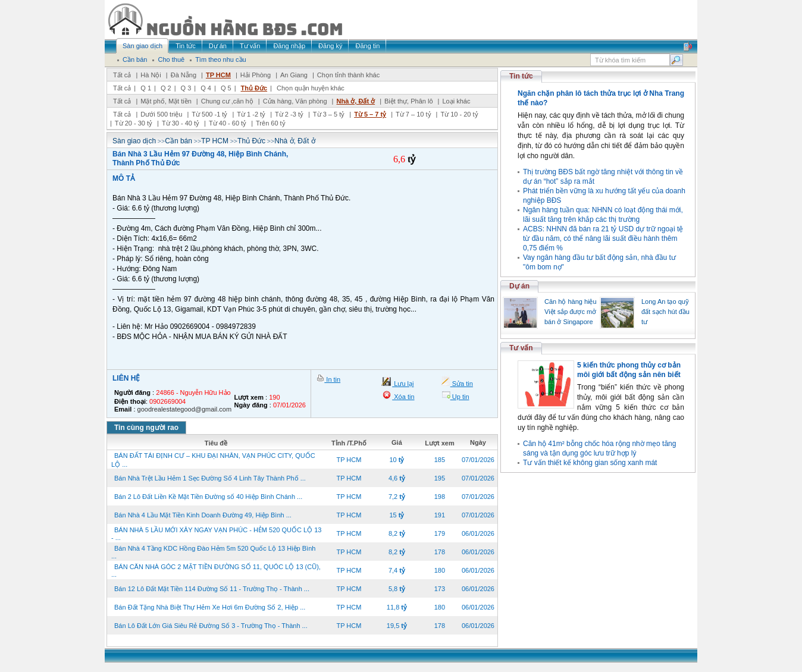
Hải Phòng (256, 75)
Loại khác (456, 101)
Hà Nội (151, 75)
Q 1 (146, 88)
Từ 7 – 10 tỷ (413, 114)
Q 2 (166, 88)
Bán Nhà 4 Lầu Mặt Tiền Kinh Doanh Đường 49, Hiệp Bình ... (203, 515)
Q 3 (186, 88)
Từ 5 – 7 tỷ (370, 114)
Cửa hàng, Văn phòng (295, 101)
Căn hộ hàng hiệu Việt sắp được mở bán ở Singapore (571, 312)
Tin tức (521, 76)
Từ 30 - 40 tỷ (181, 123)
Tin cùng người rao (146, 428)
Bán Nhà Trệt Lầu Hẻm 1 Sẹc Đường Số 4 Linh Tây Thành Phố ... (210, 478)
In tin (332, 379)
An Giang (294, 75)
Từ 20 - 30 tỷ (134, 123)
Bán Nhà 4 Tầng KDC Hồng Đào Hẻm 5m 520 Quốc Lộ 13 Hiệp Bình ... (213, 552)
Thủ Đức (254, 88)
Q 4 (206, 88)
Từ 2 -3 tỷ (289, 114)
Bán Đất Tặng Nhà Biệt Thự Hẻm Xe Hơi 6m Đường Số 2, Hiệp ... (210, 607)
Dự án (519, 286)
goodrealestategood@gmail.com (185, 409)
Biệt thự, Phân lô (409, 101)
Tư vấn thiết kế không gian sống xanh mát (590, 463)
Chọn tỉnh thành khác (348, 75)
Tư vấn (521, 348)
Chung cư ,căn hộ (227, 101)
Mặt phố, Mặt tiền (166, 101)
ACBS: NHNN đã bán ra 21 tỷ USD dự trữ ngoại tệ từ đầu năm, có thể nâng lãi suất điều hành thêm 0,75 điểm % (603, 238)
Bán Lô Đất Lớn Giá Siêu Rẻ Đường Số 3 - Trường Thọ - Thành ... (211, 626)
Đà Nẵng (184, 75)
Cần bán (178, 141)
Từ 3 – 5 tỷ (329, 114)
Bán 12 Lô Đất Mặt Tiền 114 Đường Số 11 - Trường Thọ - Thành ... (212, 589)
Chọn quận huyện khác (311, 88)
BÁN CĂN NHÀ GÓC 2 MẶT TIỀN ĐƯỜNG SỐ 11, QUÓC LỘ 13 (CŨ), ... (216, 571)
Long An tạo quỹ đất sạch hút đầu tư (665, 312)
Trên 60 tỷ (271, 123)
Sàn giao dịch (134, 141)
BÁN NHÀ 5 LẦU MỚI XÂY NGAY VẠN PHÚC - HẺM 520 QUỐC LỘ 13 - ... (216, 534)
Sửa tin (462, 384)
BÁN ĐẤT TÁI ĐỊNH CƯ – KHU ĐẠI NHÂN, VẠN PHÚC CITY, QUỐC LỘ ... (213, 460)
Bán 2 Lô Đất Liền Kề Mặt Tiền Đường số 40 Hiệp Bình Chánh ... (208, 497)
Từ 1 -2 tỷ (251, 114)
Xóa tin (403, 397)
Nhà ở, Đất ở (355, 101)
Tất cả (122, 75)
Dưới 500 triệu (161, 114)
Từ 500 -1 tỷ (209, 114)
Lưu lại (403, 384)
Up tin (460, 397)
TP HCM (218, 75)
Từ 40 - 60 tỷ (228, 123)
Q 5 (226, 88)
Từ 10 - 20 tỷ (459, 114)
